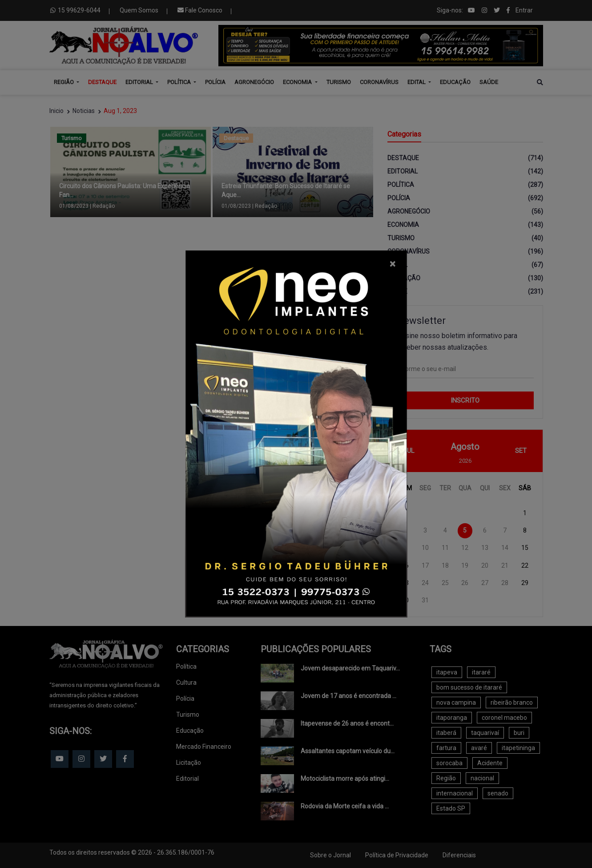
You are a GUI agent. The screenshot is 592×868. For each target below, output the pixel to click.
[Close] (393, 264)
